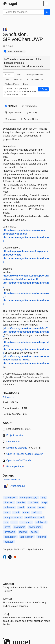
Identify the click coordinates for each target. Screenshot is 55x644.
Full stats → (8, 397)
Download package (17, 448)
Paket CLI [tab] (18, 79)
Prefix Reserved (16, 51)
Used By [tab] (32, 113)
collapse (9, 542)
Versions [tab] (11, 119)
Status (7, 599)
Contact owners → (12, 479)
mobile (21, 503)
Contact (8, 584)
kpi (6, 522)
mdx (14, 522)
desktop (9, 503)
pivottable (10, 532)
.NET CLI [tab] (9, 75)
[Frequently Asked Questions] (6, 614)
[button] (43, 89)
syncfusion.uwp (29, 498)
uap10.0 (33, 503)
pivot (7, 527)
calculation (10, 537)
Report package (15, 467)
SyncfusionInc (17, 486)
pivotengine (35, 527)
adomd (37, 512)
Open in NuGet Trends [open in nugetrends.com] (19, 460)
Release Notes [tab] (29, 119)
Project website (15, 435)
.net (43, 498)
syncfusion (10, 498)
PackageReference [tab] (34, 75)
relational (41, 522)
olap (7, 512)
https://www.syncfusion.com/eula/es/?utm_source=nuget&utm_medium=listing (26, 332)
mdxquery (26, 522)
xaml (21, 507)
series (34, 532)
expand (42, 537)
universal (9, 507)
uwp (44, 503)
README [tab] (11, 106)
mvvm (31, 507)
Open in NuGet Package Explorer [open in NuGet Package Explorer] (25, 454)
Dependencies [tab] (13, 113)
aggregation (27, 537)
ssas (41, 507)
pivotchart (19, 527)
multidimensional (34, 517)
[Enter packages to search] (23, 12)
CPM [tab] (7, 79)
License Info (13, 442)
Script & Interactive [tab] (35, 79)
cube (26, 512)
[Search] (47, 12)
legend (23, 532)
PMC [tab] (19, 75)
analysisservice (13, 517)
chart (16, 512)
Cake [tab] (25, 84)
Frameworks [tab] (29, 106)
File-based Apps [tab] (12, 84)
